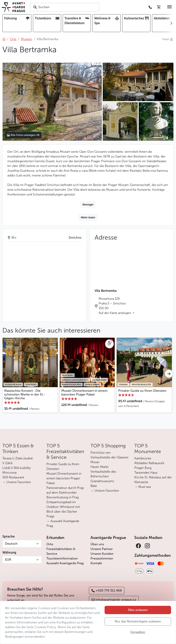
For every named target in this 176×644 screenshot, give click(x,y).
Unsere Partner (102, 549)
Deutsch (11, 544)
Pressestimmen (102, 558)
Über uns (97, 544)
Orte (50, 544)
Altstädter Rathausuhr (149, 463)
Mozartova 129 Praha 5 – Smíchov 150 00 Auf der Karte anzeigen (115, 306)
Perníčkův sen (101, 453)
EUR (8, 560)
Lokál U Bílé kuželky (17, 468)
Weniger (88, 205)
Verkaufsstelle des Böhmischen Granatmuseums (103, 476)
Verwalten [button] (138, 632)
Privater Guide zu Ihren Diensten (142, 391)
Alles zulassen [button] (138, 610)
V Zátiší (8, 463)
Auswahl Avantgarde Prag (65, 563)
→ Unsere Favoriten (17, 482)
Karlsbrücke (143, 458)
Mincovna (9, 473)
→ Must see (143, 487)
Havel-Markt (99, 467)
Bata (94, 486)
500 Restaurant (13, 477)
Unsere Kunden (102, 554)
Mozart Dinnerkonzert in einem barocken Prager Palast (84, 393)
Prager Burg (143, 468)
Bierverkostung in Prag (63, 497)
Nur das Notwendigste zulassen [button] (138, 621)
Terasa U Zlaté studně (18, 458)
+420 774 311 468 (107, 590)
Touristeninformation (62, 558)
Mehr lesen (88, 218)
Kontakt (96, 563)
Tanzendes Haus (146, 473)
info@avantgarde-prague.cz (114, 600)
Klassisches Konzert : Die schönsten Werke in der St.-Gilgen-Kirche (25, 394)
